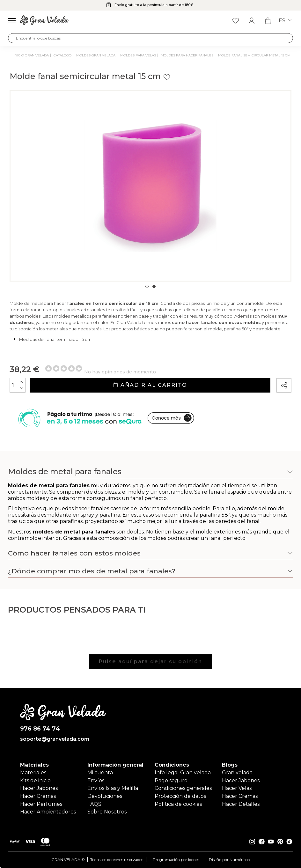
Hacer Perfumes (41, 804)
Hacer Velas (237, 788)
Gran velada (237, 772)
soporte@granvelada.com (55, 739)
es (285, 21)
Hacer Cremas (38, 796)
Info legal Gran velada (183, 772)
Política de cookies (178, 804)
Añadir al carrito (150, 385)
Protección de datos (180, 796)
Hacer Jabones (39, 788)
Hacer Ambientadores (48, 812)
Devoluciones (105, 796)
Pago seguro (171, 780)
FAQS (94, 804)
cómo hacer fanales (195, 322)
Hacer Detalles (241, 804)
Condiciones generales (183, 788)
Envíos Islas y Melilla (113, 788)
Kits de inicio (35, 780)
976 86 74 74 (40, 729)
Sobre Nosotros (107, 812)
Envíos (96, 780)
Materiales (33, 772)
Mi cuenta (100, 772)
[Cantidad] (18, 385)
